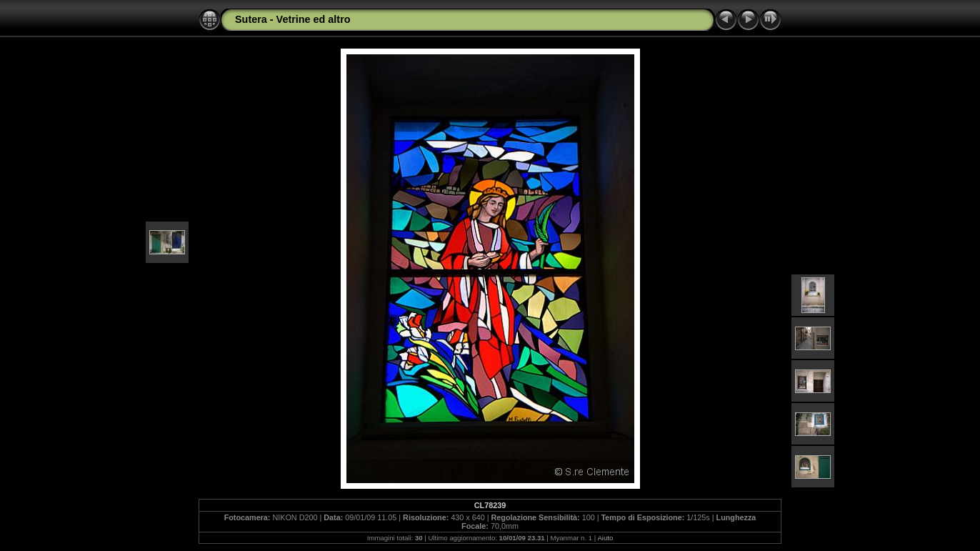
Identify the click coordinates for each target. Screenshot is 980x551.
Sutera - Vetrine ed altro (293, 19)
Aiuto (605, 538)
